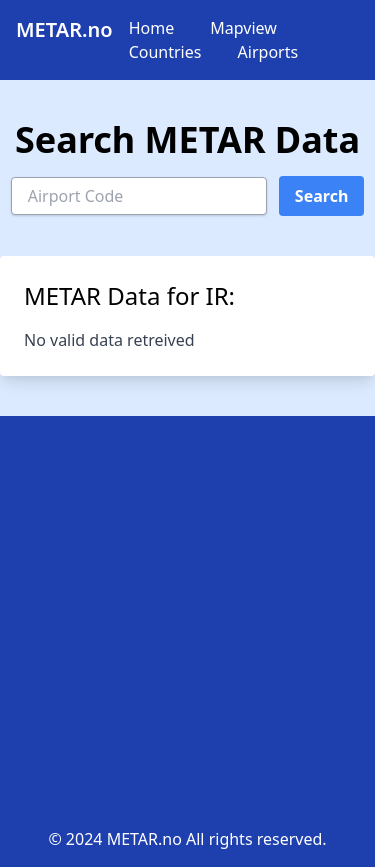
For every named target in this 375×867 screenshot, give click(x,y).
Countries (165, 52)
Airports (268, 52)
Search (321, 196)
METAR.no (64, 29)
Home (152, 28)
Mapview (243, 28)
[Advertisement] (187, 629)
